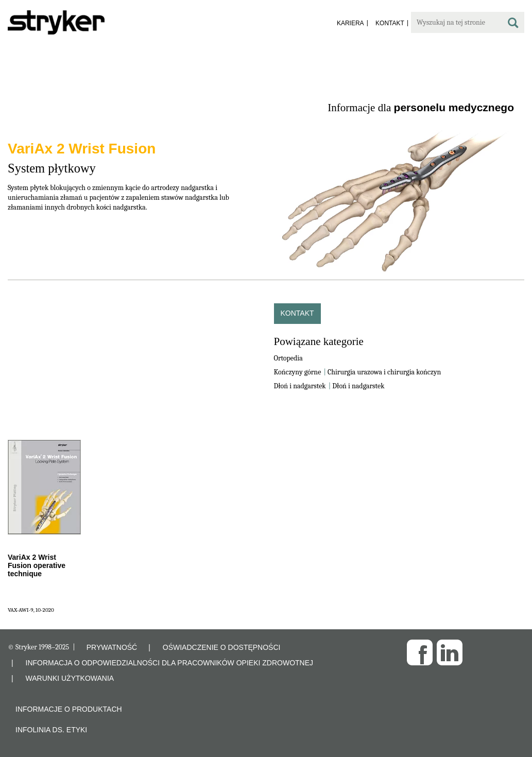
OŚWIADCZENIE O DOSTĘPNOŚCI (222, 647)
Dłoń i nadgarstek (300, 386)
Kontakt (297, 313)
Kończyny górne (298, 372)
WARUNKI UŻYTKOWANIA (70, 678)
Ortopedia (288, 358)
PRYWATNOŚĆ (112, 647)
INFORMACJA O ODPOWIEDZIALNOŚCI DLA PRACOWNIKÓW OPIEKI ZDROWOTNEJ (170, 663)
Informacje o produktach (69, 709)
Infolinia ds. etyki (51, 730)
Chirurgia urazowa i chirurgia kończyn (384, 372)
